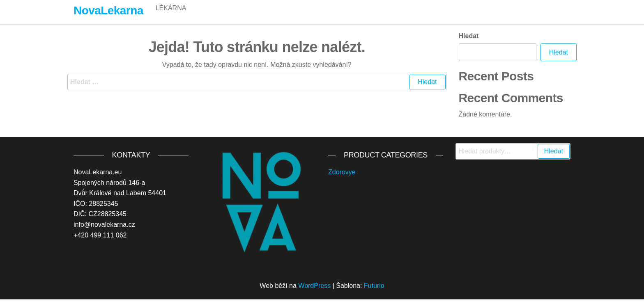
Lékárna (171, 16)
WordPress (314, 294)
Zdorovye (342, 181)
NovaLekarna (108, 10)
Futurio (374, 294)
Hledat (469, 44)
